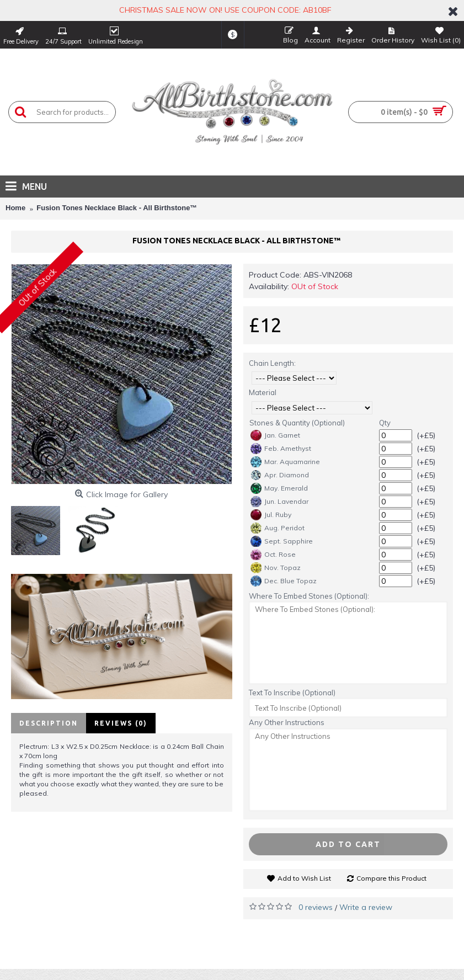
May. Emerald (279, 488)
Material (263, 392)
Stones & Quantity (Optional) (297, 423)
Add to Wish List (304, 878)
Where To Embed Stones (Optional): (309, 596)
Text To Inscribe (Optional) (292, 693)
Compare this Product (391, 878)
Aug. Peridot (278, 528)
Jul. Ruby (271, 515)
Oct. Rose (273, 555)
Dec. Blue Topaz (284, 581)
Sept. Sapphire (282, 541)
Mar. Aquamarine (285, 462)
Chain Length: (272, 363)
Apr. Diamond (280, 475)
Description (49, 723)
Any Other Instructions (287, 722)
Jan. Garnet (275, 435)
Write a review (366, 907)
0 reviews (316, 907)
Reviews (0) (121, 723)
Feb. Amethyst (281, 449)
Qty (385, 423)
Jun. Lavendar (279, 502)
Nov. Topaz (276, 568)
